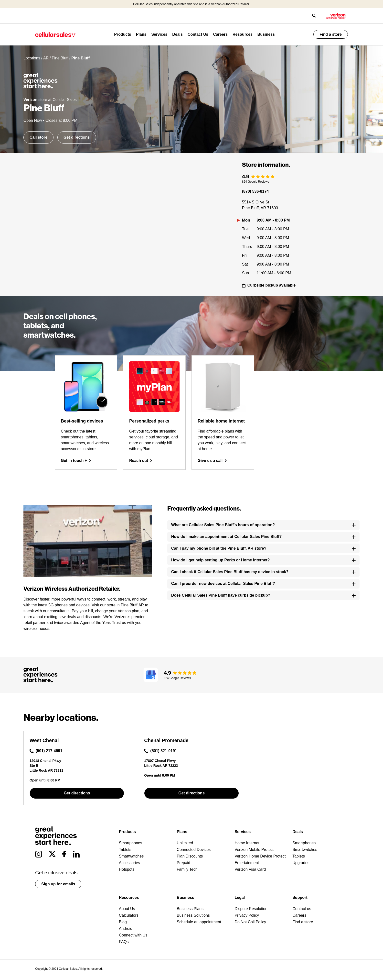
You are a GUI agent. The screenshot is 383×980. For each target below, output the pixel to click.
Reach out (141, 461)
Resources (243, 34)
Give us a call (212, 461)
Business (266, 34)
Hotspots (127, 869)
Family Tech (187, 869)
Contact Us (198, 34)
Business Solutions (193, 915)
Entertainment (247, 863)
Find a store (331, 34)
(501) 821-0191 (160, 751)
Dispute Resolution (251, 909)
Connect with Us (133, 935)
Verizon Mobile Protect (254, 850)
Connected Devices (194, 850)
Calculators (129, 915)
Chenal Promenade (166, 740)
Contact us (302, 909)
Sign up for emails (58, 884)
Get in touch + (76, 461)
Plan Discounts (190, 856)
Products (122, 34)
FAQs (124, 942)
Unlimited (185, 843)
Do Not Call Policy (250, 922)
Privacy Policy (247, 915)
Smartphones (131, 843)
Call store (38, 137)
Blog (123, 922)
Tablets (125, 850)
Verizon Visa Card (250, 869)
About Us (127, 909)
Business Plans (190, 909)
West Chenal (44, 740)
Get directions (77, 137)
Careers (220, 34)
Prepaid (184, 863)
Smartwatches (131, 856)
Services (159, 34)
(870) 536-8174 (255, 191)
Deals (177, 34)
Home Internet (247, 843)
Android (126, 929)
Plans (141, 34)
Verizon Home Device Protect (260, 856)
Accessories (129, 863)
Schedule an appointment (199, 922)
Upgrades (301, 863)
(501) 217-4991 (46, 751)
